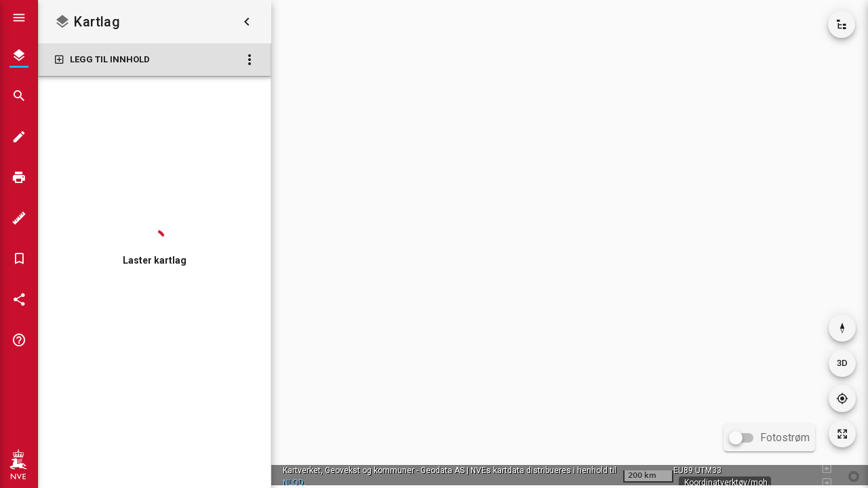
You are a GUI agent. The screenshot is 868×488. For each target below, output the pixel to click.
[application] (570, 243)
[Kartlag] (19, 56)
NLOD (293, 483)
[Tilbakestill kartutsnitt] (842, 434)
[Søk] (19, 96)
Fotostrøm (785, 438)
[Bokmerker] (19, 259)
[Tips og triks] (19, 340)
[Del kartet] (19, 300)
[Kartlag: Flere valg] (250, 60)
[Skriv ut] (19, 178)
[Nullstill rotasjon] (842, 328)
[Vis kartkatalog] (842, 24)
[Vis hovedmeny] (19, 18)
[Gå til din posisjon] (842, 399)
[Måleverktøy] (19, 218)
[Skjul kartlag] (247, 22)
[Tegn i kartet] (19, 137)
